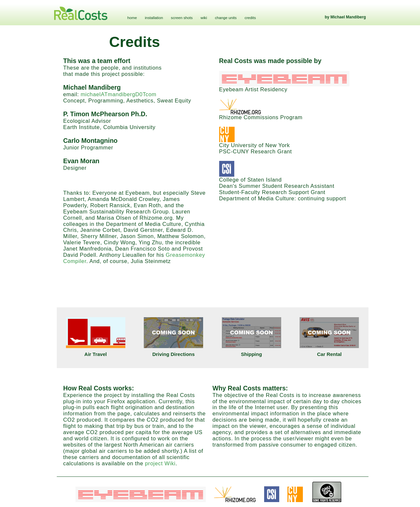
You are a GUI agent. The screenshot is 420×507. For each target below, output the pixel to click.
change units (226, 18)
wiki (204, 18)
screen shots (182, 18)
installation (154, 18)
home (132, 18)
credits (250, 18)
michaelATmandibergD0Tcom (119, 94)
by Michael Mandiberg (345, 17)
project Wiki (160, 463)
